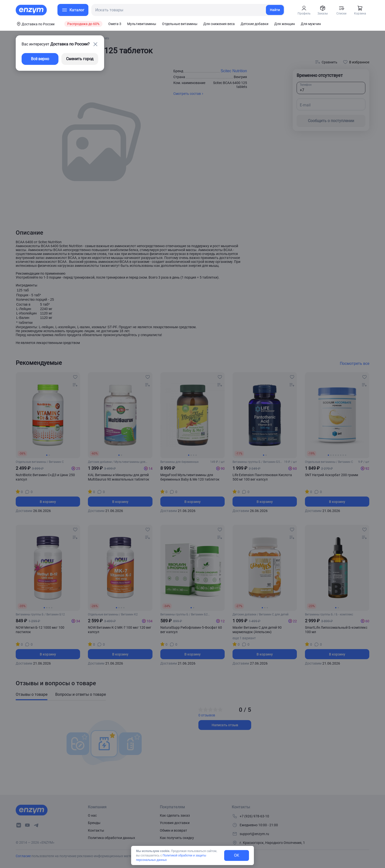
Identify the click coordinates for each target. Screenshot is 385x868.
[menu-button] (73, 10)
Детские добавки (254, 24)
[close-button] (95, 44)
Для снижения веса (219, 24)
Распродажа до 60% (83, 24)
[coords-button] (35, 24)
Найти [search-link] (275, 10)
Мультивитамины (142, 24)
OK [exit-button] (237, 855)
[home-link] (32, 10)
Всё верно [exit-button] (40, 59)
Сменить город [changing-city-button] (80, 59)
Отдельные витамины (180, 24)
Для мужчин (311, 24)
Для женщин (285, 24)
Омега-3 (115, 24)
